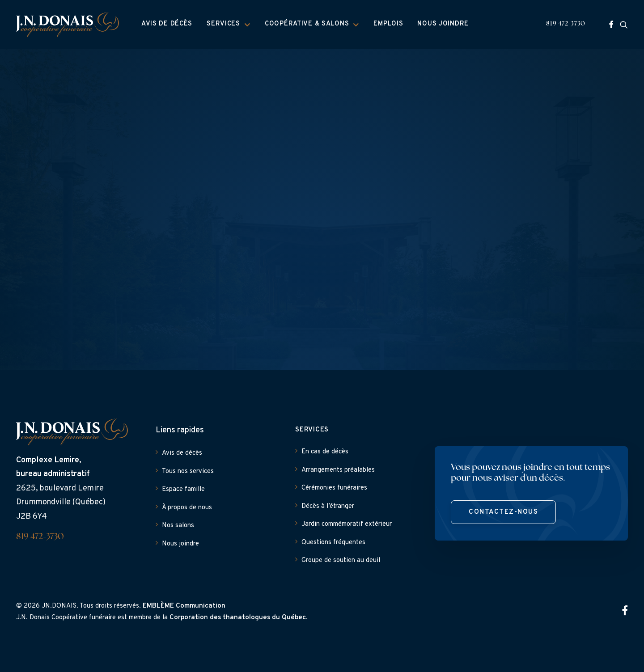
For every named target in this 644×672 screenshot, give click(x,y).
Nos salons (178, 526)
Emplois (388, 24)
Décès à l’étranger (328, 506)
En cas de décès (325, 452)
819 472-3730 (566, 24)
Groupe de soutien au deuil (341, 560)
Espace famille (183, 489)
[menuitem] (167, 24)
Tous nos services (188, 471)
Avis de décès (167, 24)
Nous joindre (443, 24)
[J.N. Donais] (68, 24)
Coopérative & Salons (312, 24)
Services (229, 24)
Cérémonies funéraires (334, 488)
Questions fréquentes (333, 543)
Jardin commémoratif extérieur (347, 524)
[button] (611, 24)
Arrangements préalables (338, 470)
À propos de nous (187, 508)
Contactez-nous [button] (503, 512)
